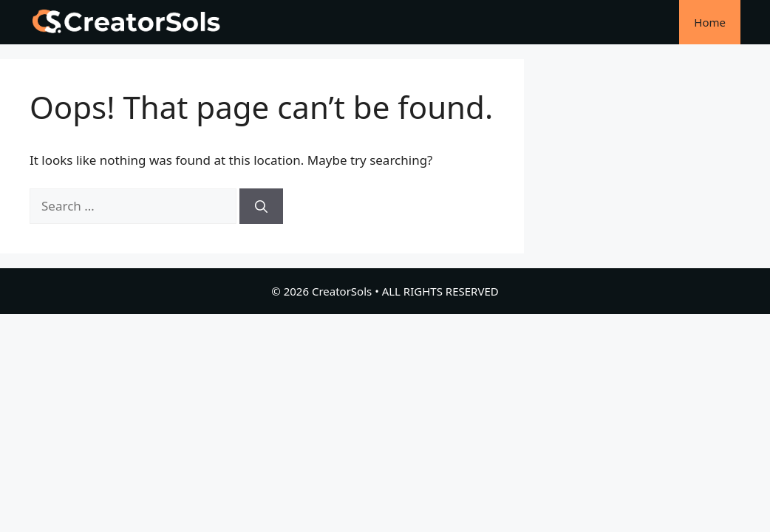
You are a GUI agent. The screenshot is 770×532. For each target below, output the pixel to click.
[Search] (261, 206)
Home (710, 22)
